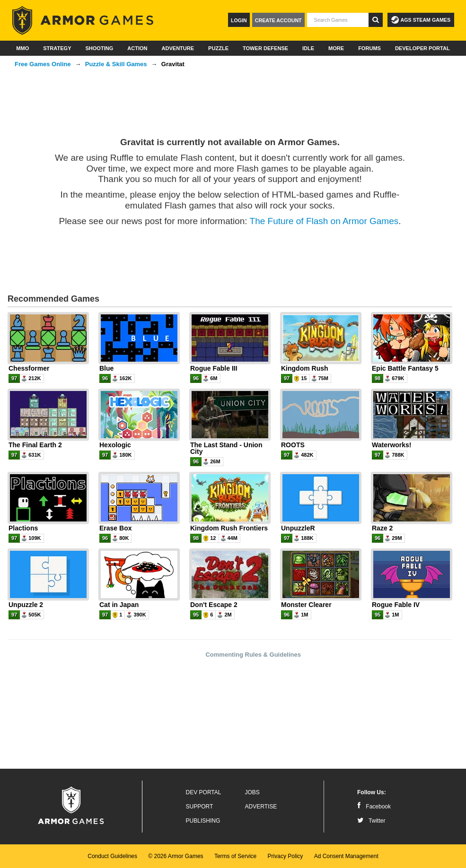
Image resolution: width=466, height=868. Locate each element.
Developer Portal (422, 48)
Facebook (374, 807)
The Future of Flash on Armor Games (324, 221)
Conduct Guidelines (112, 856)
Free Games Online (43, 64)
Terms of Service (235, 856)
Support (200, 807)
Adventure (178, 48)
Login (239, 20)
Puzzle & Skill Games (116, 64)
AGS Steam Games (421, 20)
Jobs (252, 792)
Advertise (261, 807)
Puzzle (218, 48)
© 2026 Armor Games (176, 856)
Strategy (57, 48)
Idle (308, 48)
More (336, 48)
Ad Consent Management (346, 856)
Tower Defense (265, 48)
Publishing (203, 821)
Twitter (371, 821)
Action (137, 48)
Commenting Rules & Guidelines (253, 655)
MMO (22, 48)
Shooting (99, 48)
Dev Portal (204, 792)
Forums (369, 48)
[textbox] (338, 20)
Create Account (278, 20)
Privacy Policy (286, 856)
